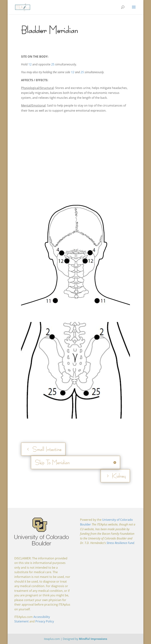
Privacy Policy (45, 621)
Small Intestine (47, 449)
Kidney (119, 476)
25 (53, 64)
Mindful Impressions (93, 639)
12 (30, 64)
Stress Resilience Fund (120, 543)
